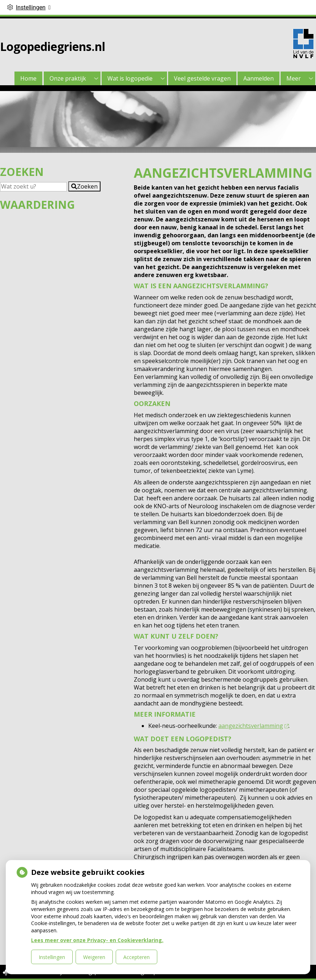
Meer (294, 78)
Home (28, 78)
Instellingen (52, 957)
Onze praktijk (68, 78)
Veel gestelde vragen (202, 78)
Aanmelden (259, 78)
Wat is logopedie (130, 78)
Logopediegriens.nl (53, 46)
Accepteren (136, 957)
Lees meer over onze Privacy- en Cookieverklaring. (97, 940)
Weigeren (94, 957)
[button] (84, 186)
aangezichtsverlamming (253, 726)
